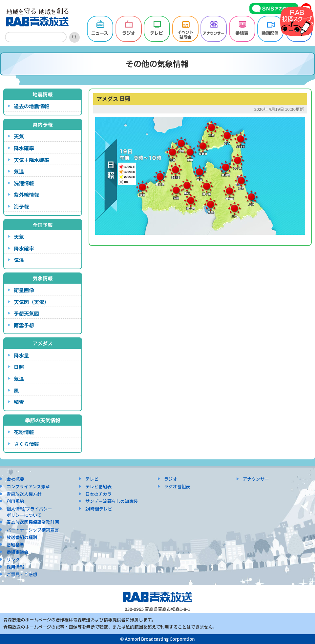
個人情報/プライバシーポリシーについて (29, 512)
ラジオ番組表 (177, 486)
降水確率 (24, 148)
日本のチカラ (98, 494)
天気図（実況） (31, 302)
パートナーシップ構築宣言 (33, 530)
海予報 (21, 206)
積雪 (19, 402)
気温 (19, 171)
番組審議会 (18, 552)
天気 (19, 136)
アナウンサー (256, 479)
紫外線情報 (26, 194)
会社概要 (15, 479)
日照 (19, 367)
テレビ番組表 (98, 486)
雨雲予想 (24, 325)
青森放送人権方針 (24, 494)
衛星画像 (24, 290)
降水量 (21, 355)
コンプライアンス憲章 (28, 486)
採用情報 (15, 567)
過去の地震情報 (31, 106)
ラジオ (171, 479)
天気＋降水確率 (31, 160)
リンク (13, 560)
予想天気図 (26, 313)
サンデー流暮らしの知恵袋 (112, 501)
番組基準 (15, 544)
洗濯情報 (24, 183)
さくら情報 (26, 444)
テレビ (92, 479)
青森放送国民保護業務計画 (33, 522)
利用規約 (15, 501)
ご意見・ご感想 (22, 574)
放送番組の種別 (22, 537)
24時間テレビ (99, 509)
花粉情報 (24, 432)
